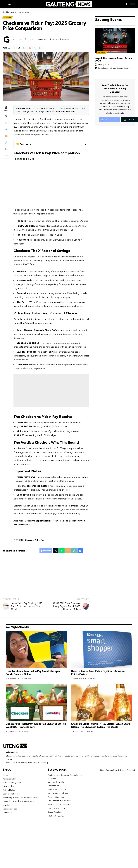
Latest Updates (67, 112)
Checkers (29, 541)
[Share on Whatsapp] (26, 49)
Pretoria (102, 53)
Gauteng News (23, 12)
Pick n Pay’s (51, 331)
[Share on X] (20, 49)
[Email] (32, 49)
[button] (5, 4)
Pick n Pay (39, 541)
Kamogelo (19, 40)
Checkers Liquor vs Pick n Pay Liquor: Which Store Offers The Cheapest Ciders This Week (101, 727)
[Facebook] (109, 120)
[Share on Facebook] (14, 49)
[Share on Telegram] (6, 130)
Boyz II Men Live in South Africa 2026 (113, 60)
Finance (8, 17)
